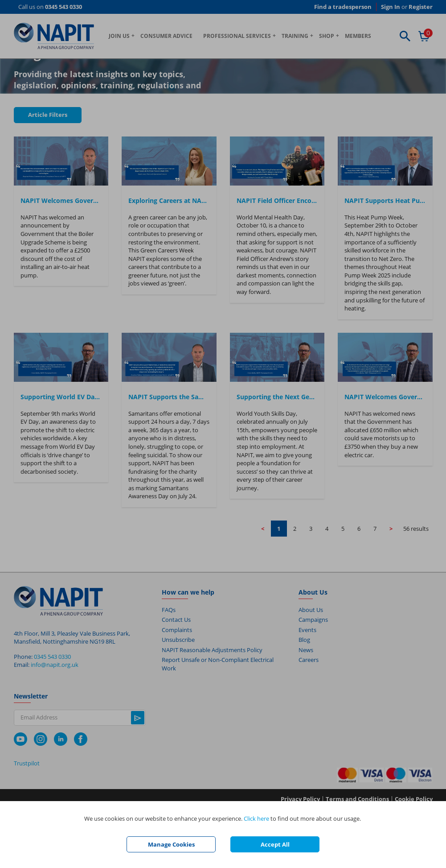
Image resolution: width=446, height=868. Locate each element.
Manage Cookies (171, 844)
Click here (256, 818)
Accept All (275, 844)
